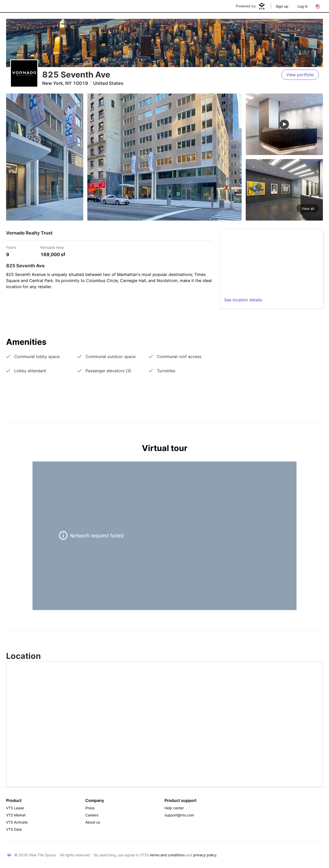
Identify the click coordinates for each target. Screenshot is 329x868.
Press (90, 808)
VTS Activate (17, 822)
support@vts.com (179, 815)
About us (93, 822)
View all (308, 208)
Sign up (282, 6)
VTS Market (16, 815)
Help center (174, 808)
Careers (92, 815)
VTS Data (14, 829)
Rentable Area (52, 247)
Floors (11, 247)
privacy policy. (205, 855)
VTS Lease (15, 808)
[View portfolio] (300, 75)
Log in (303, 6)
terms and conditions (167, 855)
